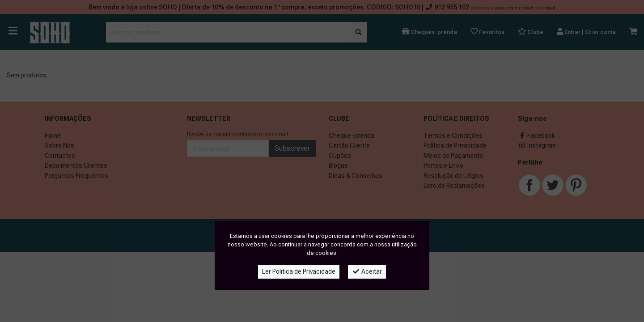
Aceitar (367, 271)
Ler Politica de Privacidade (299, 271)
